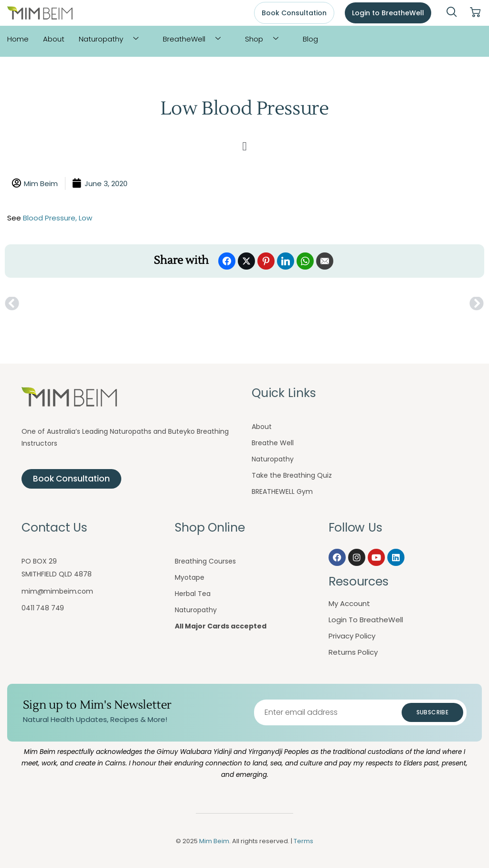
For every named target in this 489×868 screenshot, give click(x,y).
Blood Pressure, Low (58, 218)
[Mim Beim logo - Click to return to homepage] (40, 13)
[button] (244, 146)
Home (18, 39)
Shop (265, 39)
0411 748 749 (43, 608)
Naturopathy (112, 39)
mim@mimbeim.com (57, 591)
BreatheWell (195, 39)
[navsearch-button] (452, 13)
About (54, 39)
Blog (310, 39)
